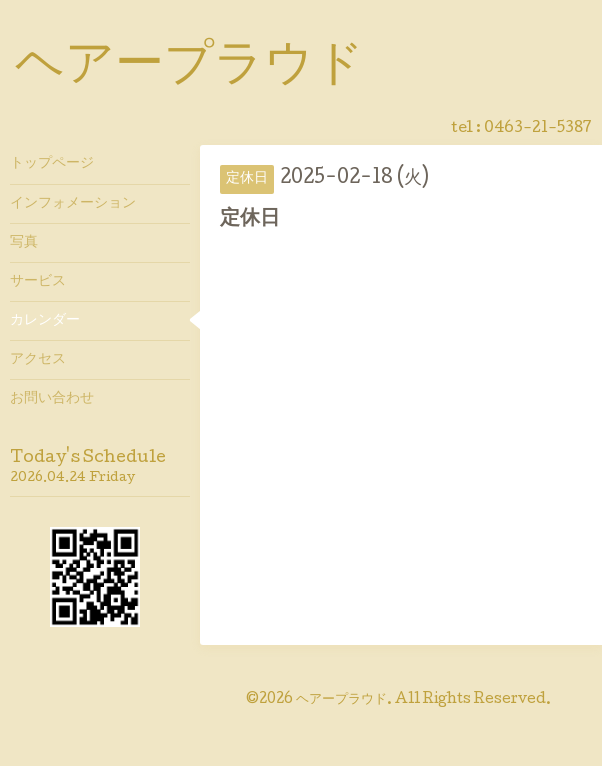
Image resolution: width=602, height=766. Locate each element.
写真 (24, 243)
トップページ (52, 164)
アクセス (38, 360)
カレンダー (45, 321)
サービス (38, 282)
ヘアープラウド (189, 68)
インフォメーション (73, 204)
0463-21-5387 (538, 129)
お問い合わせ (52, 399)
